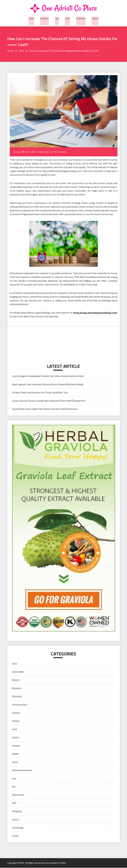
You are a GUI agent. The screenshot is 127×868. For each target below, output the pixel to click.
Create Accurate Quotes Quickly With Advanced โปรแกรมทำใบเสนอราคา (49, 401)
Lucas (18, 152)
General (16, 746)
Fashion (16, 713)
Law (57, 18)
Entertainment (20, 705)
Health (94, 18)
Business (45, 18)
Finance (16, 721)
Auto (68, 18)
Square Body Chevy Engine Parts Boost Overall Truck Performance (45, 409)
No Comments (60, 152)
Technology (18, 828)
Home (32, 18)
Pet (14, 787)
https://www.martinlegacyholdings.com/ (95, 313)
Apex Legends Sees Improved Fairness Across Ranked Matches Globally (48, 385)
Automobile (18, 672)
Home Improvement (22, 770)
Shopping (81, 18)
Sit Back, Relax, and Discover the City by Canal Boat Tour (40, 393)
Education (17, 697)
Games (16, 738)
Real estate (18, 795)
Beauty (16, 680)
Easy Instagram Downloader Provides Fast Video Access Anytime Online (48, 376)
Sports (16, 820)
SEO (14, 803)
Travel (15, 836)
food (14, 729)
